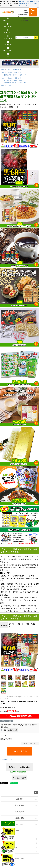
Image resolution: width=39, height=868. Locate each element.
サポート (19, 831)
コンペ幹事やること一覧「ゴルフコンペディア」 (32, 4)
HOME (2, 70)
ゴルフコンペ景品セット (14, 70)
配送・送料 (19, 805)
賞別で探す (8, 31)
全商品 (9, 85)
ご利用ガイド (25, 18)
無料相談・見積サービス (22, 4)
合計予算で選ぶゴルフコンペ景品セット (15, 80)
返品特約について (7, 759)
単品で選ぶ (8, 37)
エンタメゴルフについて (22, 16)
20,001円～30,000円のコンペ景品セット (15, 82)
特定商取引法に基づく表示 (9, 847)
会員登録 (26, 13)
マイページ (20, 824)
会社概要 (3, 839)
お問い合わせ (5, 843)
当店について (8, 20)
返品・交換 (19, 812)
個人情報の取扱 (5, 851)
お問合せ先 (19, 818)
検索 (36, 38)
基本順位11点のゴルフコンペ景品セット (15, 75)
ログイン (26, 11)
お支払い (19, 799)
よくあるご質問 (24, 21)
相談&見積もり (8, 49)
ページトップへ (36, 792)
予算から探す (8, 25)
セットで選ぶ (8, 43)
